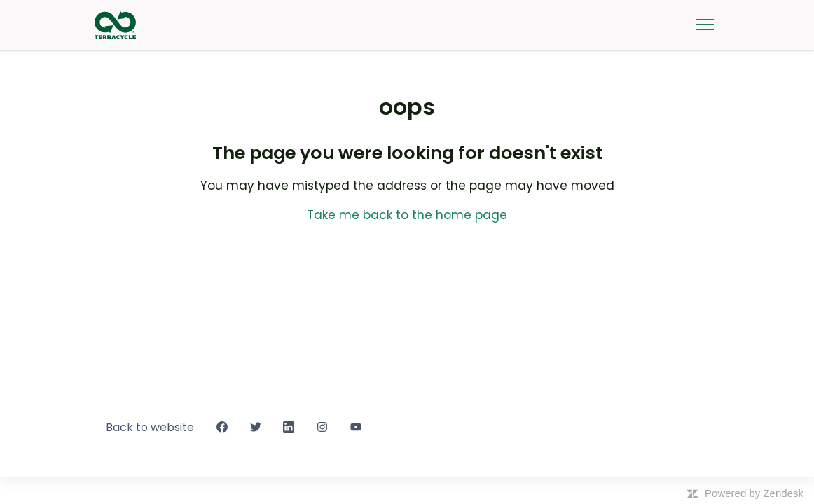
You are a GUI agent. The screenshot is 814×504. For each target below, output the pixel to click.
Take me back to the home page (407, 215)
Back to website (150, 427)
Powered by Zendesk (754, 493)
